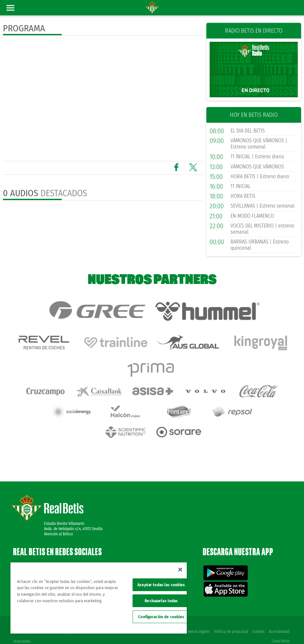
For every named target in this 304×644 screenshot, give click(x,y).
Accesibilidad (279, 619)
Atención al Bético (58, 521)
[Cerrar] (180, 570)
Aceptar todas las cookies (161, 585)
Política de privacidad (231, 619)
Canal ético (280, 628)
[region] (99, 598)
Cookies (258, 619)
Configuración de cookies (161, 617)
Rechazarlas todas (161, 601)
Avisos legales (198, 619)
